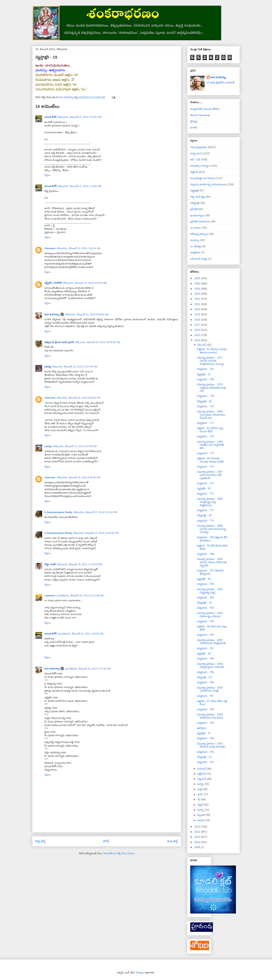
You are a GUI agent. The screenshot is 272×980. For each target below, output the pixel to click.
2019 (198, 314)
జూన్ (200, 794)
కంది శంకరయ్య (52, 314)
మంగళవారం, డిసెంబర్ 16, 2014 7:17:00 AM (88, 669)
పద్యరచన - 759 (205, 672)
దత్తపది (194, 172)
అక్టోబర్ (202, 774)
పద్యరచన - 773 (205, 483)
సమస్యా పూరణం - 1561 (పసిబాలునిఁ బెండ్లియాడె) (211, 642)
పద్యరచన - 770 (205, 521)
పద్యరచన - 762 (205, 635)
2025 (198, 284)
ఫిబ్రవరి (201, 815)
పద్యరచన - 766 (205, 584)
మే (199, 799)
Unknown (50, 248)
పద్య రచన (196, 153)
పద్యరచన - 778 (205, 406)
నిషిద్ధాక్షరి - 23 (204, 677)
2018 (198, 320)
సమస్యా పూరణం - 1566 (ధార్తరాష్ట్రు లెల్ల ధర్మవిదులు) (210, 502)
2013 (198, 827)
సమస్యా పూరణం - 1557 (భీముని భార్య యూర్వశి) (211, 745)
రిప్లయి (48, 175)
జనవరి (201, 820)
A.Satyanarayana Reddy (58, 512)
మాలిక (194, 128)
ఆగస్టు (201, 784)
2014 (198, 340)
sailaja (48, 446)
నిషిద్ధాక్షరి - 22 (204, 757)
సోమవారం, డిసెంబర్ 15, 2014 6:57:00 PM (75, 446)
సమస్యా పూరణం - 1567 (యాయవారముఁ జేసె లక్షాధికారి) (210, 475)
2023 (198, 294)
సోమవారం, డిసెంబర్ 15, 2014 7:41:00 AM (79, 248)
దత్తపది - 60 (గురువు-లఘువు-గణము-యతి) (210, 460)
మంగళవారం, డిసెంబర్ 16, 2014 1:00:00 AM (81, 634)
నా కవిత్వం (196, 246)
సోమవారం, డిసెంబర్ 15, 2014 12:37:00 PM (75, 367)
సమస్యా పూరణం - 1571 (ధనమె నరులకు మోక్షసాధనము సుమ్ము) (210, 361)
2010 (198, 842)
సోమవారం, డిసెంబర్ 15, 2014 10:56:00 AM (98, 342)
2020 (198, 309)
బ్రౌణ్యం (194, 121)
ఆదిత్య (48, 367)
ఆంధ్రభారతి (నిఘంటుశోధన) (205, 109)
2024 (198, 289)
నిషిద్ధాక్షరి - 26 (204, 401)
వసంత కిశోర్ (51, 117)
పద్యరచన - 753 (205, 752)
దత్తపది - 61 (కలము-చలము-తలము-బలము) (212, 351)
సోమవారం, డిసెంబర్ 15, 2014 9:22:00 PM (95, 512)
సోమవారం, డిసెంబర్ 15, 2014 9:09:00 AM (87, 314)
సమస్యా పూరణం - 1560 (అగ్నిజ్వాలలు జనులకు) (211, 665)
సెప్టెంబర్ (202, 779)
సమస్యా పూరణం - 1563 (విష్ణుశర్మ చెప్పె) (210, 591)
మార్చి (201, 810)
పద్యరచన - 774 (205, 467)
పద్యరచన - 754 (205, 738)
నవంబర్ (202, 769)
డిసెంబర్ (202, 345)
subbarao (50, 595)
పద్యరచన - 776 (205, 436)
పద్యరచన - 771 (205, 510)
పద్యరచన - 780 (205, 379)
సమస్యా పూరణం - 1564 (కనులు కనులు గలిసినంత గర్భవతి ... (212, 562)
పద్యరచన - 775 (205, 453)
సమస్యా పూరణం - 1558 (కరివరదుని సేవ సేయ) (210, 716)
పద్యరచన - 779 (205, 396)
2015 (198, 335)
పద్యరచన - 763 (205, 621)
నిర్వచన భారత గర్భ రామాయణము (209, 184)
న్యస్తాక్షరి (194, 190)
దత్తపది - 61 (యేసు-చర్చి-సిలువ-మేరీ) (211, 430)
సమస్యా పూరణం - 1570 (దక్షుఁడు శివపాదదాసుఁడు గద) (212, 388)
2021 (198, 304)
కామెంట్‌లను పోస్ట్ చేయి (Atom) (119, 853)
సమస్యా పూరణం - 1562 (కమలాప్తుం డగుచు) (210, 615)
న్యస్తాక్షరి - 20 (204, 488)
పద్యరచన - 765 (205, 597)
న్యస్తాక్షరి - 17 (204, 733)
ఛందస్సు (195, 240)
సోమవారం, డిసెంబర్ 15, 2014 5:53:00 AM (80, 117)
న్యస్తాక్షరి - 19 (204, 579)
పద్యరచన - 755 (205, 723)
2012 (198, 832)
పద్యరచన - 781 (205, 369)
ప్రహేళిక (194, 209)
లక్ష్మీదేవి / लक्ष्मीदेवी (53, 283)
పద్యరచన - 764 (205, 608)
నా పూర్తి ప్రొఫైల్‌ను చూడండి (221, 82)
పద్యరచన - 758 (205, 682)
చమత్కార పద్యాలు (200, 166)
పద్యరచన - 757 (205, 696)
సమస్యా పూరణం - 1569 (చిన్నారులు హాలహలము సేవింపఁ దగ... (211, 415)
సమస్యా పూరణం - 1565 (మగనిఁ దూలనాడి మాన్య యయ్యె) (211, 529)
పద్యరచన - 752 (205, 762)
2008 (198, 847)
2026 (198, 278)
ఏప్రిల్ (201, 805)
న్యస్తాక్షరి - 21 (204, 374)
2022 (198, 299)
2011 (198, 837)
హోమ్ (106, 841)
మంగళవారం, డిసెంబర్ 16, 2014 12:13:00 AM (80, 595)
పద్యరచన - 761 (205, 648)
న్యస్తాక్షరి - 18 (204, 653)
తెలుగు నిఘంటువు (200, 115)
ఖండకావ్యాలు (197, 215)
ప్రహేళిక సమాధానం (200, 221)
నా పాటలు (196, 228)
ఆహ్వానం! (202, 728)
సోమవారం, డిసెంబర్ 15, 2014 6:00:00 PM (79, 398)
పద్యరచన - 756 (205, 709)
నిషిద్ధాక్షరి (195, 203)
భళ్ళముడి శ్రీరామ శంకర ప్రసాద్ (59, 342)
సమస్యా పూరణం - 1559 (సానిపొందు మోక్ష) (210, 689)
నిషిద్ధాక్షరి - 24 (204, 603)
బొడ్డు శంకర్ (50, 564)
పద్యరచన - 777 (205, 423)
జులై (200, 789)
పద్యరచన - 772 (205, 494)
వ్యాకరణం (195, 252)
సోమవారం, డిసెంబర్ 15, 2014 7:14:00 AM (80, 186)
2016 (198, 330)
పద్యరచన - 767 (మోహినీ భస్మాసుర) (210, 572)
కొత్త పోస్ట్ (40, 841)
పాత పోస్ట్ (173, 841)
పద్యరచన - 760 (205, 658)
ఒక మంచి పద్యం (199, 259)
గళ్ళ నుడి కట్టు (198, 197)
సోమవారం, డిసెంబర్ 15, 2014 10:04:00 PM (96, 533)
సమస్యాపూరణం (199, 147)
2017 (198, 325)
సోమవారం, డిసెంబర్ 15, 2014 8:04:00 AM (85, 283)
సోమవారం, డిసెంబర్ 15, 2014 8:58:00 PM (79, 477)
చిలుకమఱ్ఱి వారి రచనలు (203, 178)
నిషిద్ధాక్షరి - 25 (204, 515)
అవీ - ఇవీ (195, 159)
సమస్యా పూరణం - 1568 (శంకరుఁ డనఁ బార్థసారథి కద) (211, 445)
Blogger (140, 973)
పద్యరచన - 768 (205, 554)
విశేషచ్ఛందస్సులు (199, 234)
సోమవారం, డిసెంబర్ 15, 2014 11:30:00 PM (79, 564)
